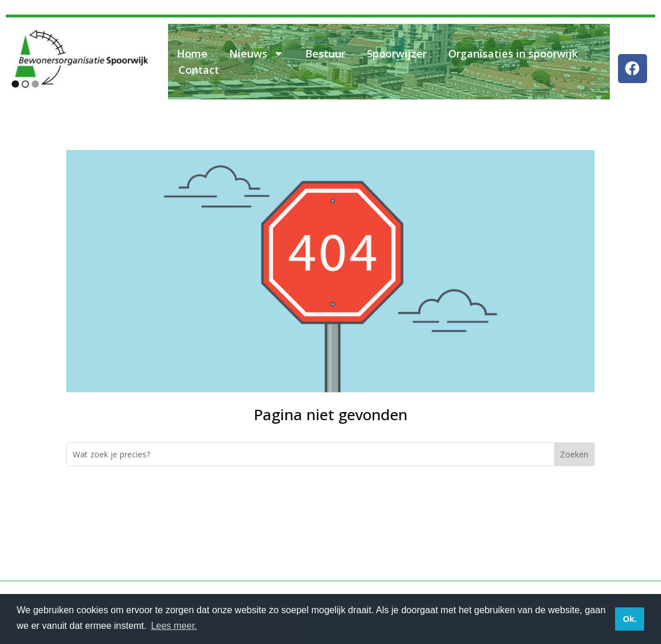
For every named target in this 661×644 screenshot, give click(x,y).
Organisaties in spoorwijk (513, 53)
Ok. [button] (629, 619)
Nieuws (256, 53)
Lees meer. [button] (174, 626)
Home (192, 53)
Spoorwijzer (397, 53)
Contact (199, 70)
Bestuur (325, 53)
